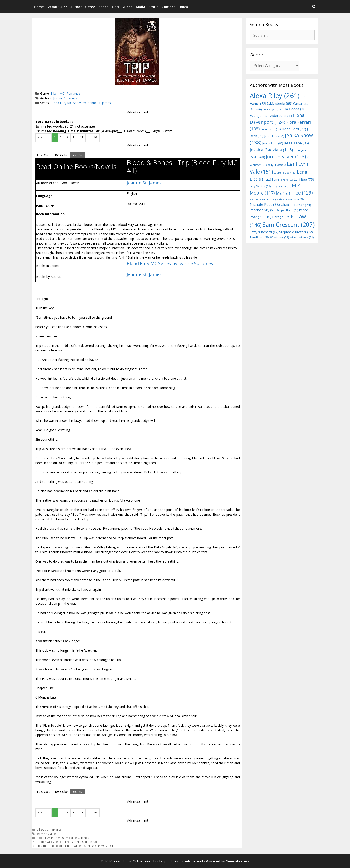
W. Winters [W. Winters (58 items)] (279, 237)
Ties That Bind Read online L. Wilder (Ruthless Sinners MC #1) (75, 846)
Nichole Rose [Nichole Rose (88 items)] (265, 204)
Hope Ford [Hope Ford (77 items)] (294, 129)
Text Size (78, 155)
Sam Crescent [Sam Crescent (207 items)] (289, 225)
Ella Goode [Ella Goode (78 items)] (294, 109)
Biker (54, 93)
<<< (40, 137)
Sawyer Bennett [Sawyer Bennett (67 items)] (264, 232)
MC (62, 93)
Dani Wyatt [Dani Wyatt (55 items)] (272, 109)
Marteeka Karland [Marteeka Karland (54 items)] (263, 199)
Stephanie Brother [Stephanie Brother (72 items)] (296, 232)
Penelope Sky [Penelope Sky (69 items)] (263, 210)
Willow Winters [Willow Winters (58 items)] (302, 237)
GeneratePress (238, 861)
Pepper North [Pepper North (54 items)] (287, 210)
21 (82, 137)
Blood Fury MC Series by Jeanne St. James (81, 103)
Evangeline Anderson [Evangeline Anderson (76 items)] (271, 115)
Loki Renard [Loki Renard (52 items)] (283, 180)
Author (76, 7)
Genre (90, 7)
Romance (73, 93)
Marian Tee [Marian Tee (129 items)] (294, 193)
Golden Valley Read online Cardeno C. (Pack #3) (67, 842)
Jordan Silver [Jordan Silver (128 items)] (286, 156)
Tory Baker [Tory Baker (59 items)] (259, 237)
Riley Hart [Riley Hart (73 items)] (275, 217)
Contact (168, 7)
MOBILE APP (57, 7)
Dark (116, 7)
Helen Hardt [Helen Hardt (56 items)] (271, 129)
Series (104, 7)
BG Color (61, 155)
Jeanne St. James (65, 98)
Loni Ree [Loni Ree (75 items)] (304, 179)
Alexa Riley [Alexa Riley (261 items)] (275, 96)
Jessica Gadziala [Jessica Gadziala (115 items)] (271, 150)
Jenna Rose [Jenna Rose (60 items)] (273, 143)
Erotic (153, 7)
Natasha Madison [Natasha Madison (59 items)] (290, 199)
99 (96, 137)
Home (39, 7)
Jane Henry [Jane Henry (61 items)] (274, 136)
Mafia (141, 7)
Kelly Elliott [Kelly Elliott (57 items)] (277, 165)
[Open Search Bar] (314, 7)
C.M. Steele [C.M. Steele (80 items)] (280, 103)
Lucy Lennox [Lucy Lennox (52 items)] (281, 186)
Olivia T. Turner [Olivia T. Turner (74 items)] (296, 205)
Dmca (183, 7)
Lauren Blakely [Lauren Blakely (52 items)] (285, 173)
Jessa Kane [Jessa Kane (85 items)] (296, 143)
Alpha (128, 7)
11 (74, 137)
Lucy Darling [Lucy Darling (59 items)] (260, 186)
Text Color (44, 155)
